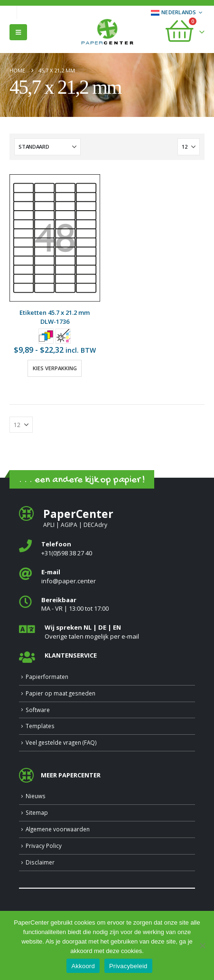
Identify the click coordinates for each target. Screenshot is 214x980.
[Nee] (202, 945)
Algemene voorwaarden (58, 829)
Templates (40, 726)
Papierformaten (47, 677)
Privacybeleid (128, 966)
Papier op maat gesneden (60, 693)
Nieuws (36, 796)
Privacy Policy (44, 846)
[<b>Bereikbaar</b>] (107, 604)
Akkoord (83, 966)
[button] (18, 32)
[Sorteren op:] (47, 147)
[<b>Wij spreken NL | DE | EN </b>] (107, 632)
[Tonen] (189, 147)
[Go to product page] (55, 238)
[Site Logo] (107, 33)
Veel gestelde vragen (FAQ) (61, 742)
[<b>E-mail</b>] (107, 576)
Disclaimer (40, 862)
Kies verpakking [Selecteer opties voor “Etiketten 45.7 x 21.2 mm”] (55, 368)
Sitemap (37, 812)
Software (38, 710)
